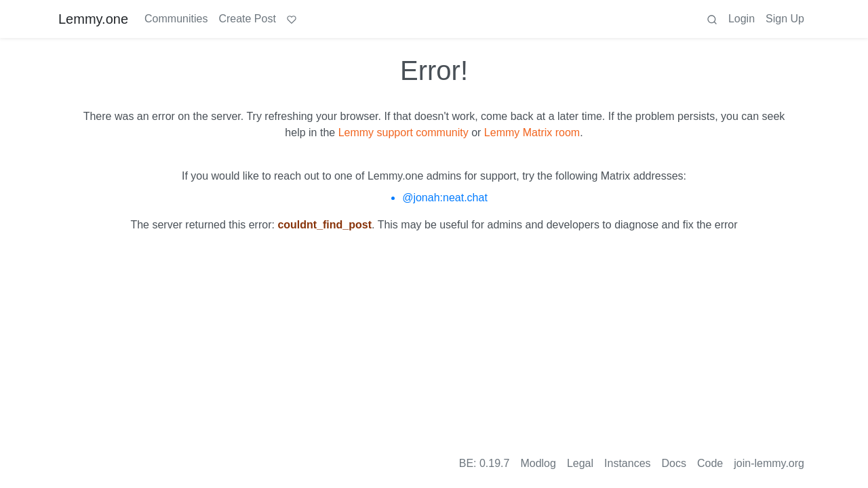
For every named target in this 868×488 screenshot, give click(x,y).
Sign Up (785, 19)
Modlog (538, 463)
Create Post (247, 19)
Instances (627, 463)
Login (742, 19)
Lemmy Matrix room (532, 133)
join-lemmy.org (769, 463)
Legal (580, 463)
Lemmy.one (93, 19)
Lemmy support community (403, 133)
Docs (674, 463)
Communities (176, 19)
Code (710, 463)
